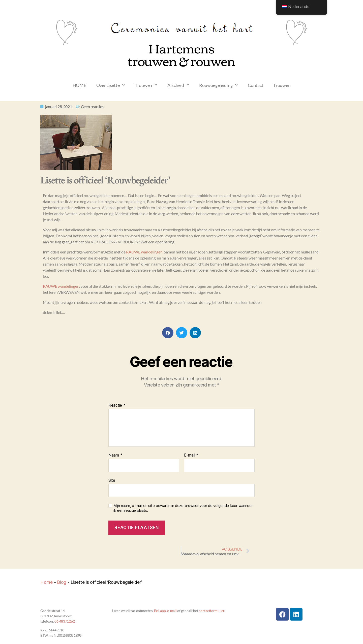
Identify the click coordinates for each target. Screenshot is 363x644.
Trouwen (146, 85)
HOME (79, 85)
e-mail (172, 611)
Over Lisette (111, 85)
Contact (255, 85)
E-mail (191, 455)
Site (112, 480)
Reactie (117, 405)
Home (47, 582)
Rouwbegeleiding (218, 85)
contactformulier (211, 611)
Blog (62, 582)
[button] (168, 333)
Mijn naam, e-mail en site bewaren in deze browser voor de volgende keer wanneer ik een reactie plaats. (183, 508)
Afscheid (178, 85)
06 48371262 (65, 621)
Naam (115, 455)
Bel (156, 611)
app (163, 611)
